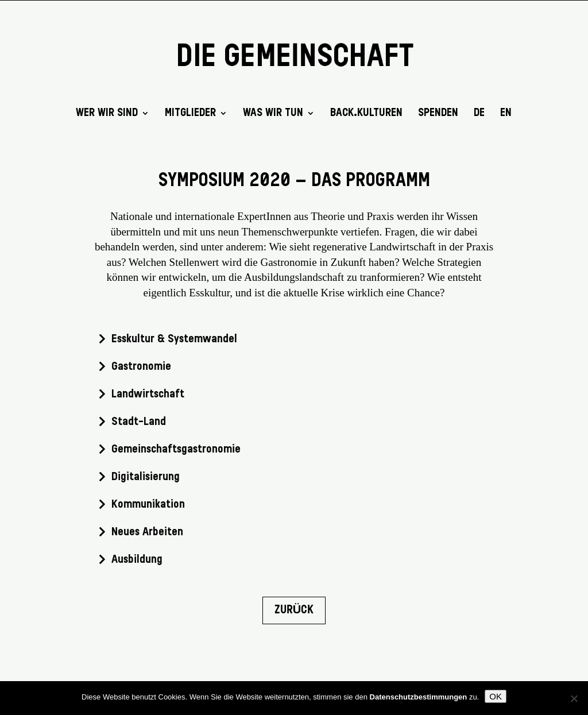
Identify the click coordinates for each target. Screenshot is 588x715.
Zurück (294, 610)
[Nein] (574, 698)
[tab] (294, 339)
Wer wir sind (107, 114)
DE (479, 114)
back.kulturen (366, 114)
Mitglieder (190, 114)
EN (506, 114)
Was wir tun (273, 114)
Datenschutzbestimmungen (419, 697)
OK (496, 696)
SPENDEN (438, 114)
